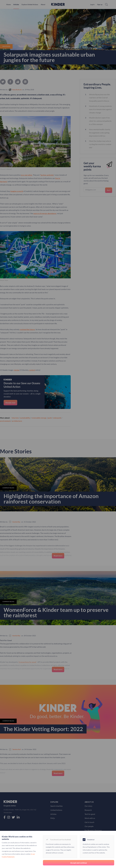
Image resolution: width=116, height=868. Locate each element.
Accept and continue (79, 863)
